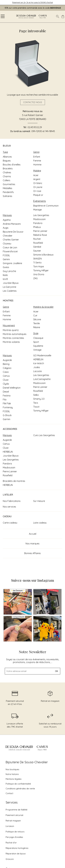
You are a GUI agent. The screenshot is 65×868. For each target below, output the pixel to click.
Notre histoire (12, 774)
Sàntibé (37, 247)
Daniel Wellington (12, 388)
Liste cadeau (40, 523)
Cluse (6, 380)
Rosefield (38, 243)
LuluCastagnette (42, 379)
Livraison (10, 826)
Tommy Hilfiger (41, 270)
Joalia (37, 367)
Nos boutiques (12, 769)
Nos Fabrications (12, 501)
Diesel (6, 392)
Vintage (37, 350)
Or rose (37, 191)
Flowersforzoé (10, 251)
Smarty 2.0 (39, 399)
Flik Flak (7, 403)
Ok (57, 671)
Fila (5, 400)
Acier (36, 175)
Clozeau (7, 244)
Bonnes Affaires (32, 553)
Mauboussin (39, 219)
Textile (37, 323)
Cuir (35, 315)
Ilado (5, 275)
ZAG (35, 278)
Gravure (10, 859)
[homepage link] (33, 17)
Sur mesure (39, 501)
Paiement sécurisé (14, 815)
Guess (6, 267)
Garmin (7, 419)
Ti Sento (37, 263)
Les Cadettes (10, 291)
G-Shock (7, 415)
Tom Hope (39, 266)
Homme (37, 165)
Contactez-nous (33, 102)
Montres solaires (11, 342)
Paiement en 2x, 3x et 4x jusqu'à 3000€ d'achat (32, 2)
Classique (38, 338)
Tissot (36, 407)
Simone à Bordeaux (43, 255)
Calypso (7, 368)
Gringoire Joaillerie (12, 263)
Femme (37, 161)
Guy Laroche (9, 271)
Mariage (37, 210)
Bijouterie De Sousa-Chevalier (27, 762)
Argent (37, 179)
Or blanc (38, 183)
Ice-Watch (39, 363)
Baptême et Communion (46, 206)
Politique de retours (15, 832)
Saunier (37, 251)
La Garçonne (9, 287)
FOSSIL (6, 255)
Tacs (36, 403)
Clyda (6, 384)
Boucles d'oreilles (12, 165)
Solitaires (8, 196)
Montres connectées (13, 338)
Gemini (6, 259)
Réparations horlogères (17, 848)
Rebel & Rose (40, 235)
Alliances (7, 157)
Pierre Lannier (40, 231)
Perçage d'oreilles (14, 837)
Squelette (38, 346)
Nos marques (32, 544)
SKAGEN (37, 259)
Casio (6, 372)
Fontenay (8, 407)
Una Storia (39, 274)
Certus (6, 376)
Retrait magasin (13, 821)
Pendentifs (8, 192)
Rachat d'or (11, 843)
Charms (7, 176)
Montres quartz (11, 330)
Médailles (8, 188)
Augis (6, 228)
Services (12, 802)
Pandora (38, 223)
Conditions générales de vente (20, 789)
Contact (9, 793)
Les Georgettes (41, 215)
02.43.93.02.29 (35, 127)
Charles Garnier (11, 240)
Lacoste (37, 371)
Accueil (33, 534)
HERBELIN (38, 359)
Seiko (36, 395)
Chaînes (7, 172)
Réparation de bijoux (16, 854)
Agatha (7, 220)
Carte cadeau (10, 523)
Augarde (7, 360)
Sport (36, 342)
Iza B (5, 279)
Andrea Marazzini (12, 224)
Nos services (9, 507)
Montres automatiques (15, 334)
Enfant (37, 157)
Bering (6, 364)
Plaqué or (38, 195)
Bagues (7, 161)
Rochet (37, 239)
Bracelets (8, 169)
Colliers (7, 180)
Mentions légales (14, 779)
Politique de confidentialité (18, 784)
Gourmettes (9, 184)
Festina (7, 396)
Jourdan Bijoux (11, 283)
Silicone (37, 319)
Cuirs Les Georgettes (44, 435)
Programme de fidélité (16, 810)
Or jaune (38, 187)
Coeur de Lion (10, 247)
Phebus (37, 227)
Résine (37, 327)
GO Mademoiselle (42, 355)
